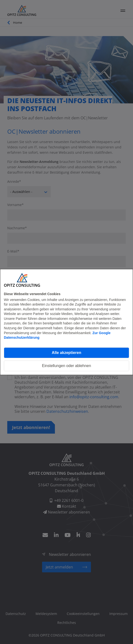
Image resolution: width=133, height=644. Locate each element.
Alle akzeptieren (66, 353)
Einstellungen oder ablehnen (67, 366)
